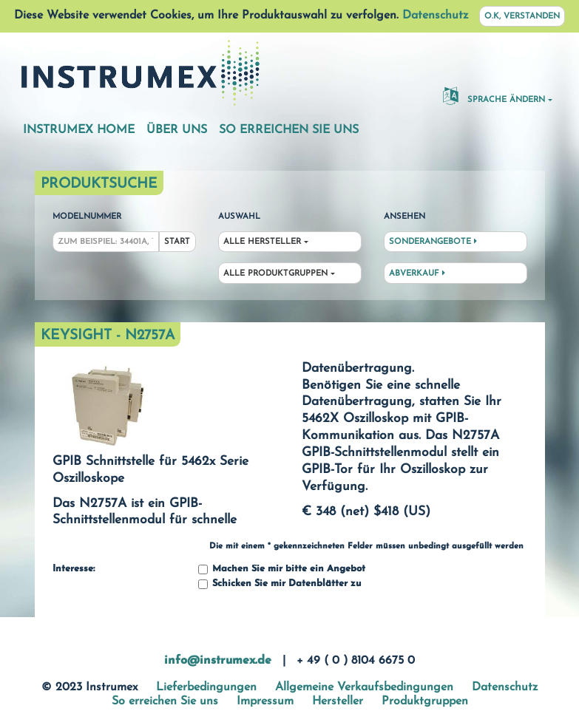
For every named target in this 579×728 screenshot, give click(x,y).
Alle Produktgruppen (275, 274)
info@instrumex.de (218, 661)
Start (177, 242)
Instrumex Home (79, 130)
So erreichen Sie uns (289, 130)
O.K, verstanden (522, 17)
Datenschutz (435, 16)
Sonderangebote (433, 242)
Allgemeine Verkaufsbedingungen (364, 687)
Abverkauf (417, 273)
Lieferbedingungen (206, 687)
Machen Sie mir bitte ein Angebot (282, 569)
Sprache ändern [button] (494, 95)
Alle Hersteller (262, 242)
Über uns (177, 130)
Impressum (265, 701)
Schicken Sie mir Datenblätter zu (280, 584)
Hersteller (338, 701)
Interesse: (74, 569)
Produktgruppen (425, 701)
